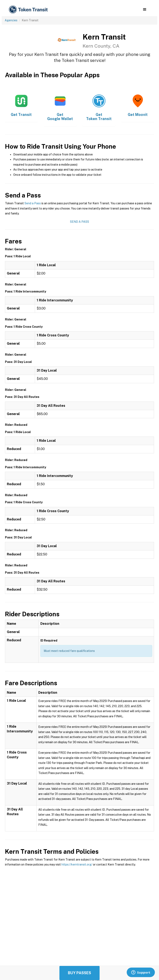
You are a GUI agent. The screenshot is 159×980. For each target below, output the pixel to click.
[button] (145, 10)
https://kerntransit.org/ (77, 864)
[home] (29, 10)
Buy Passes (79, 973)
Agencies (11, 20)
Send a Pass (33, 203)
